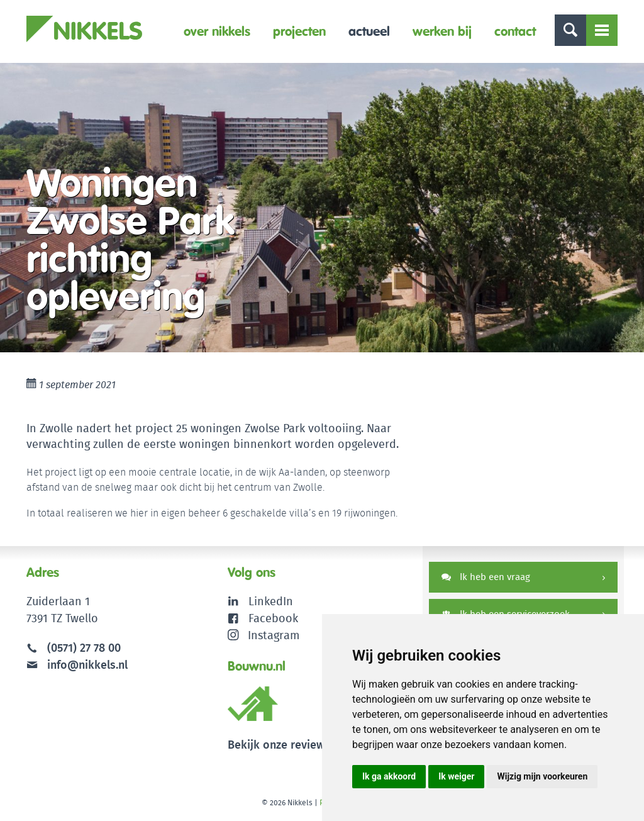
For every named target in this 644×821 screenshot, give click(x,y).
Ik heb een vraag (486, 577)
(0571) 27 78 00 (84, 648)
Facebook (273, 618)
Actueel (369, 31)
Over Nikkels (217, 31)
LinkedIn (271, 601)
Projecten (299, 31)
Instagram (264, 635)
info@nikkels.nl (77, 665)
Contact (515, 31)
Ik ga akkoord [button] (389, 776)
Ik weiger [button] (456, 776)
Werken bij (442, 31)
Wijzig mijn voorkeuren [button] (542, 776)
